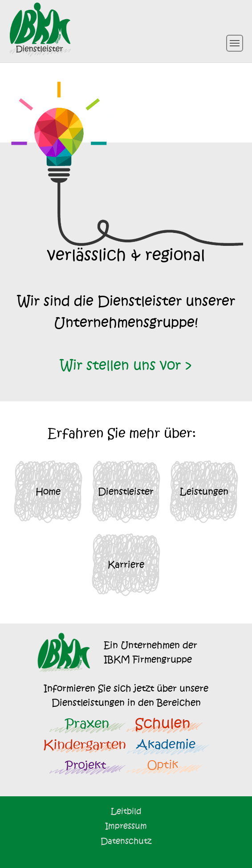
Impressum (126, 826)
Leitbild (126, 811)
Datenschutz (126, 841)
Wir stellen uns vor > (126, 365)
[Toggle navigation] (235, 43)
